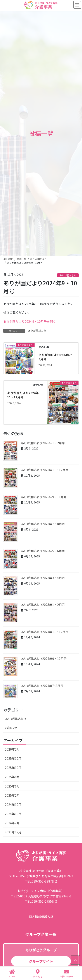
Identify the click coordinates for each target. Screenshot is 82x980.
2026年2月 (12, 749)
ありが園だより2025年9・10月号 (44, 497)
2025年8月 (12, 777)
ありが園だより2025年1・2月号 (43, 605)
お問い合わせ (66, 974)
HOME (12, 974)
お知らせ (11, 728)
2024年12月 (13, 805)
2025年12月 (13, 758)
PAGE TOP (75, 960)
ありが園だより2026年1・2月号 (43, 443)
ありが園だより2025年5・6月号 (43, 551)
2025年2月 (12, 795)
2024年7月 (12, 823)
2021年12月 (13, 832)
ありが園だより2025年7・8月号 (43, 524)
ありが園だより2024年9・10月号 (44, 659)
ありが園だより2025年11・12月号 (45, 470)
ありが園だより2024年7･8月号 (56, 357)
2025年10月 (13, 768)
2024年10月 (13, 814)
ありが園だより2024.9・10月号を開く (30, 321)
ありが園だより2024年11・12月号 (23, 395)
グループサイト (41, 961)
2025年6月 (12, 786)
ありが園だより (68, 275)
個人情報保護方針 (41, 917)
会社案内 (38, 974)
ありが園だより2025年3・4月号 (43, 578)
